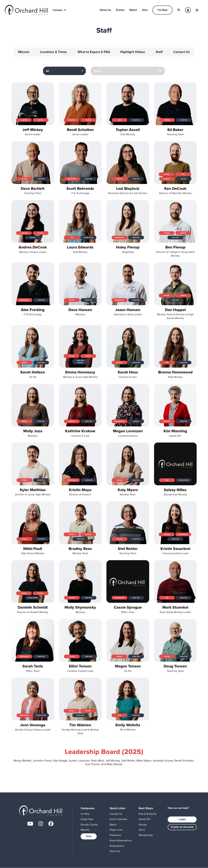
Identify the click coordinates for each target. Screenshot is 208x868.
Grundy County (89, 825)
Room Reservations (121, 840)
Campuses (88, 808)
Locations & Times (54, 52)
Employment (117, 846)
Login (182, 819)
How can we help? (178, 808)
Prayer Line (116, 830)
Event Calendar (118, 819)
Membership (146, 835)
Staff (159, 52)
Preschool (115, 835)
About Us (105, 10)
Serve (142, 830)
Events (120, 10)
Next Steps (146, 808)
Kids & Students (148, 814)
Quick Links (117, 808)
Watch (133, 10)
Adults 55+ (145, 819)
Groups (143, 825)
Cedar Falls (87, 819)
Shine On (115, 851)
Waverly (85, 830)
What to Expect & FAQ (94, 52)
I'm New (162, 10)
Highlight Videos (133, 52)
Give (145, 10)
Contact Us (182, 52)
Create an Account (182, 827)
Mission (24, 52)
